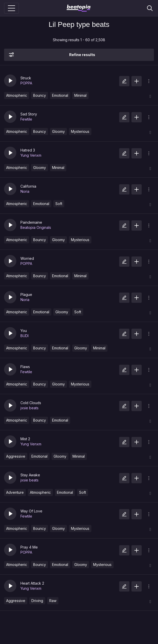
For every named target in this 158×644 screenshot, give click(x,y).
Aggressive (16, 456)
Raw (53, 601)
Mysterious (80, 131)
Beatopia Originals (36, 227)
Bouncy (40, 95)
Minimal (80, 95)
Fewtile (26, 119)
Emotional (60, 95)
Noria (25, 191)
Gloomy (58, 131)
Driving (37, 601)
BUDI (25, 336)
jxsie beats (29, 408)
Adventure (15, 492)
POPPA (26, 83)
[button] (10, 81)
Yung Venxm (31, 155)
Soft (59, 204)
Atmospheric (17, 95)
